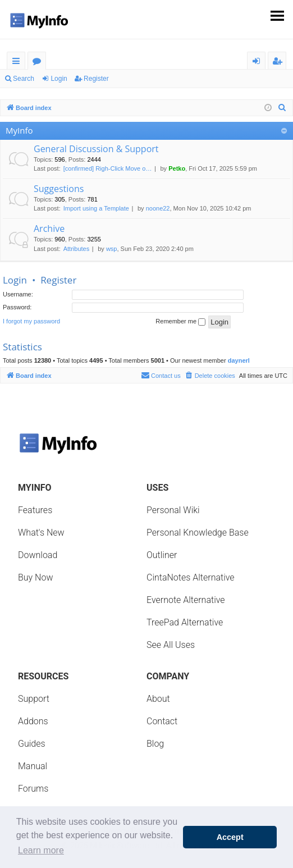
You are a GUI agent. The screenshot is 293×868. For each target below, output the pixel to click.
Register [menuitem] (280, 63)
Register (96, 79)
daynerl (239, 360)
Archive (49, 229)
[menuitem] (282, 108)
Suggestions (59, 189)
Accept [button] (230, 837)
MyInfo (19, 130)
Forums (39, 63)
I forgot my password (31, 321)
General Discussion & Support (96, 149)
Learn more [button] (41, 850)
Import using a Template (96, 208)
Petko (177, 168)
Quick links (18, 63)
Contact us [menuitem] (161, 375)
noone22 (158, 208)
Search (24, 79)
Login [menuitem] (258, 63)
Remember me (180, 322)
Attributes (76, 249)
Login (59, 79)
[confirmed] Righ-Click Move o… (108, 168)
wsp (112, 249)
